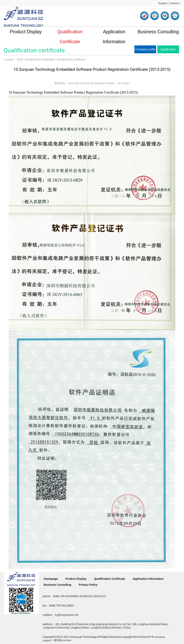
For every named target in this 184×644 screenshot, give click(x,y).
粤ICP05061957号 (144, 637)
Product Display (26, 32)
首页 (20, 59)
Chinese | (175, 3)
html (69, 640)
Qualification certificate (71, 59)
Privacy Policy (88, 585)
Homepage (51, 579)
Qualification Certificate (70, 37)
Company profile (145, 49)
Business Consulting (158, 32)
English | (163, 3)
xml (64, 640)
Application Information (114, 37)
